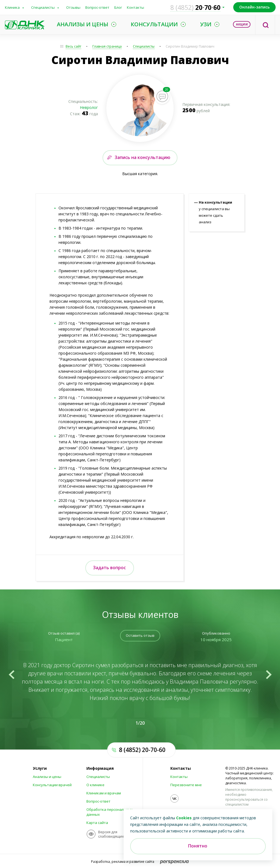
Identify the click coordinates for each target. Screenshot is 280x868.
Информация (100, 768)
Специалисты (43, 7)
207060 (195, 7)
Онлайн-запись (254, 7)
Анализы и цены (47, 777)
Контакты (135, 7)
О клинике (95, 785)
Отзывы (73, 7)
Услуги (40, 768)
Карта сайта (97, 823)
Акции (242, 24)
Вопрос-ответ (97, 7)
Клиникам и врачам (104, 793)
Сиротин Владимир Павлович (190, 46)
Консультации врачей (52, 785)
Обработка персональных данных (110, 812)
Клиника (12, 7)
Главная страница (107, 46)
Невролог (89, 107)
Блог (118, 7)
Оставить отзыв (140, 635)
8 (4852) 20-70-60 (142, 750)
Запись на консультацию (142, 157)
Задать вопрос (109, 568)
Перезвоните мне (186, 785)
